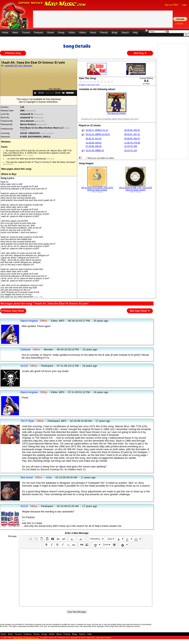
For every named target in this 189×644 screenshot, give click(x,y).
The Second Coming (116, 113)
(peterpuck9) (31, 111)
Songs (61, 33)
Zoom (106, 545)
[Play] (35, 93)
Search (125, 33)
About (93, 33)
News (15, 33)
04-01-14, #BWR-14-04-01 (98, 134)
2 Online (179, 24)
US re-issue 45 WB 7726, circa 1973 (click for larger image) (135, 189)
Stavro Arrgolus (29, 321)
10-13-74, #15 (130, 150)
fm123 (24, 366)
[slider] (50, 93)
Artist (49, 477)
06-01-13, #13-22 (94, 138)
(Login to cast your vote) (89, 85)
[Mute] (64, 93)
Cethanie (25, 349)
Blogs (115, 33)
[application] (55, 93)
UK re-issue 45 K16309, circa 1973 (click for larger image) (97, 189)
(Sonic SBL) (38, 297)
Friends (104, 33)
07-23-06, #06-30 (94, 146)
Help (135, 33)
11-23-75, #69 (130, 146)
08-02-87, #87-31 (132, 134)
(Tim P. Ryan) (28, 155)
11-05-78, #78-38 (132, 143)
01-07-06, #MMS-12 (95, 150)
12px (110, 539)
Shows (50, 33)
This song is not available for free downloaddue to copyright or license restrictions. (39, 101)
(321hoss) (50, 159)
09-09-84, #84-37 (132, 138)
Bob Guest (27, 477)
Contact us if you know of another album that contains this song (110, 119)
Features (38, 33)
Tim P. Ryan (28, 421)
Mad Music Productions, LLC (26, 637)
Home (5, 33)
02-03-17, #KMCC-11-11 (97, 130)
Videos (82, 33)
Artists (72, 33)
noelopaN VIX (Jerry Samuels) (18, 66)
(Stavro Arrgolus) (47, 133)
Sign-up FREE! (172, 5)
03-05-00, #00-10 (132, 130)
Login (184, 5)
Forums (26, 33)
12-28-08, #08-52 (94, 143)
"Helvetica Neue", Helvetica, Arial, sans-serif (97, 539)
